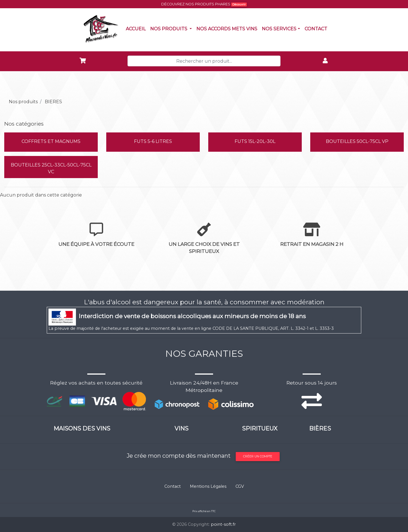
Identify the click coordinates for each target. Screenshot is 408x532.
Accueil (137, 28)
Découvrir (239, 4)
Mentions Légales (208, 486)
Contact (317, 28)
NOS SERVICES (279, 29)
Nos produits (172, 28)
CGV (240, 486)
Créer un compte (258, 456)
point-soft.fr (223, 524)
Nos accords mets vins (228, 28)
